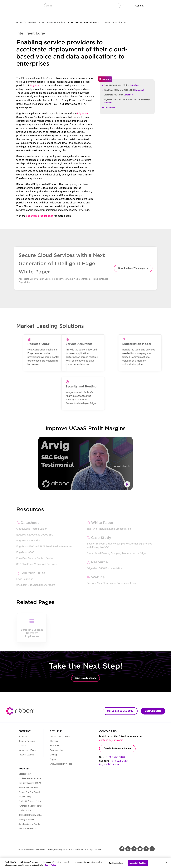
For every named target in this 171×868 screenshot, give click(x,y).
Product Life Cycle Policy (30, 801)
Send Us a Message (85, 678)
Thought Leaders (26, 755)
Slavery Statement (27, 820)
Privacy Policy (25, 797)
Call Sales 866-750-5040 (120, 711)
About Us (23, 736)
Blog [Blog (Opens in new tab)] (152, 849)
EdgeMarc (35, 85)
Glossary (54, 741)
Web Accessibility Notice (61, 764)
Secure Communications (115, 22)
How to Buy (55, 746)
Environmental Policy (28, 788)
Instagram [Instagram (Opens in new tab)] (146, 849)
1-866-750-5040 (116, 757)
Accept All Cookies (138, 864)
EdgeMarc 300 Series (119, 95)
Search (124, 5)
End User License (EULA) (30, 783)
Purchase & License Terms (30, 806)
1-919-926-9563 (119, 761)
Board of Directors (27, 741)
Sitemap (54, 755)
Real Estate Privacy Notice (30, 815)
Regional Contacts (109, 764)
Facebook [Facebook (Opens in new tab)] (122, 849)
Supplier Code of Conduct (30, 824)
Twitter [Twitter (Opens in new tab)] (128, 849)
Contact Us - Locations (60, 736)
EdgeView (83, 113)
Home (19, 23)
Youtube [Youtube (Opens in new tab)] (140, 849)
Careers (22, 746)
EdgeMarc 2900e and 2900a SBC (124, 90)
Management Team (27, 750)
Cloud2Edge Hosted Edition (121, 85)
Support (54, 759)
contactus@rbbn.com (111, 740)
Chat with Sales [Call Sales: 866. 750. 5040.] (153, 711)
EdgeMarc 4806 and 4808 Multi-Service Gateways (127, 101)
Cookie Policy (25, 774)
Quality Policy (25, 810)
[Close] (166, 864)
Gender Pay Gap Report (29, 792)
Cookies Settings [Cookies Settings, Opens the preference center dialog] (116, 864)
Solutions (32, 22)
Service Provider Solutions (53, 22)
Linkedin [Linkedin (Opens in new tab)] (134, 849)
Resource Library (58, 750)
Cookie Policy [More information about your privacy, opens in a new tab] (50, 866)
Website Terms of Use (28, 829)
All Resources (108, 108)
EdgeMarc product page (40, 216)
